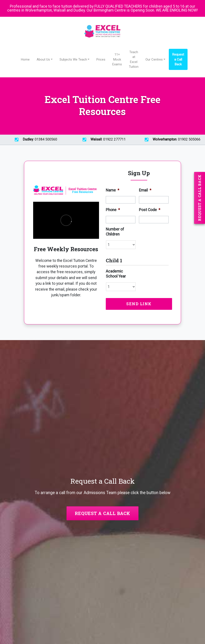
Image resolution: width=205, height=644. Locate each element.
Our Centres (154, 59)
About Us (43, 59)
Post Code (150, 210)
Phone (113, 210)
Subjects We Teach (73, 59)
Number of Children (115, 232)
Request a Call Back (178, 59)
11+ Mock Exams (117, 59)
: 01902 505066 (171, 140)
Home (25, 59)
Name (113, 190)
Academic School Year (116, 274)
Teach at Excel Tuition (134, 59)
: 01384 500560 (34, 140)
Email (145, 190)
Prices (101, 59)
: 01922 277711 (102, 140)
